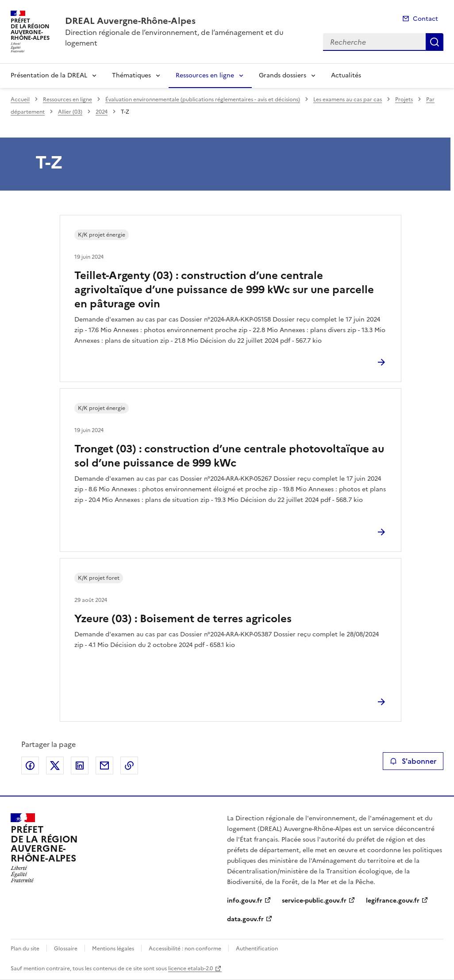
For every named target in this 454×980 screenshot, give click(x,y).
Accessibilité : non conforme (185, 949)
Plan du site (25, 949)
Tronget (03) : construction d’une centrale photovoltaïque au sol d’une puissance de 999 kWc (229, 456)
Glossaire (66, 949)
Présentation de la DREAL (49, 75)
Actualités (346, 75)
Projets (404, 100)
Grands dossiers (283, 75)
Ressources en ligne (205, 75)
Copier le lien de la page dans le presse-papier (129, 766)
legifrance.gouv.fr (393, 901)
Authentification (257, 949)
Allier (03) (70, 112)
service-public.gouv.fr (314, 901)
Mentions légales (113, 949)
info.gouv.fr (245, 901)
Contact (425, 19)
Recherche (435, 42)
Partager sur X (55, 766)
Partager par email (104, 766)
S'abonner (413, 761)
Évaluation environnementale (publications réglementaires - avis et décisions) (203, 100)
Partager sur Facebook (30, 766)
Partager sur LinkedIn (80, 766)
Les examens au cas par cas (348, 100)
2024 (102, 112)
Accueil (20, 100)
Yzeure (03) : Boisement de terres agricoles (183, 619)
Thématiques (131, 75)
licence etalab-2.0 (190, 969)
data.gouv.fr (245, 919)
